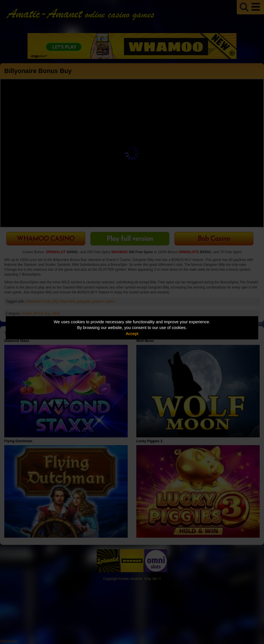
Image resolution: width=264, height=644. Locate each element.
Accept (132, 334)
